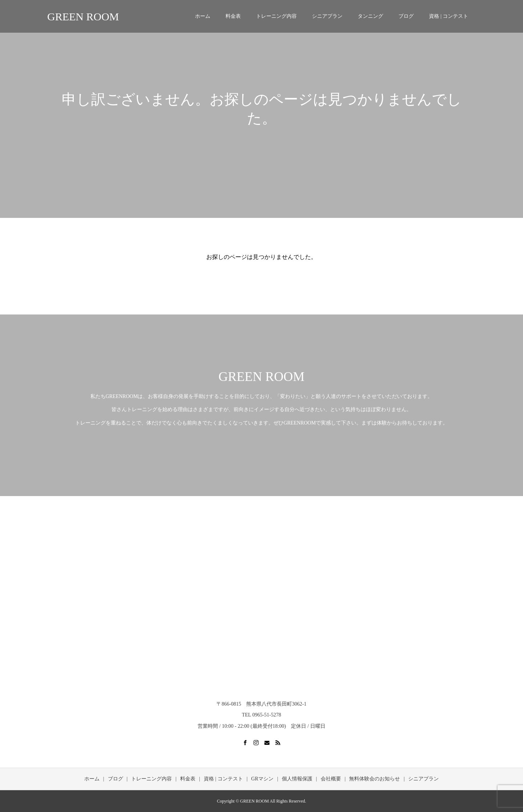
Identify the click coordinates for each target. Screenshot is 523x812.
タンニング (370, 16)
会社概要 (331, 779)
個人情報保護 (297, 779)
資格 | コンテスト (449, 16)
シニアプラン (327, 16)
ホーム (203, 16)
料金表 (233, 16)
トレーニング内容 (276, 16)
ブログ (406, 16)
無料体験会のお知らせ (374, 779)
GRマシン (262, 779)
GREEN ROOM (83, 17)
